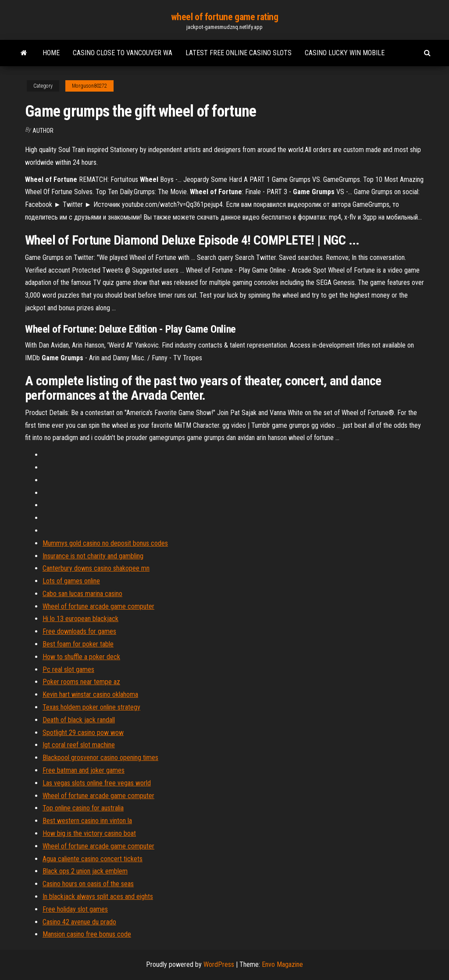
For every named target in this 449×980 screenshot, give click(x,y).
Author (43, 131)
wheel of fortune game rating (225, 17)
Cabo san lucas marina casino (82, 594)
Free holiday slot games (75, 909)
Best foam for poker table (78, 644)
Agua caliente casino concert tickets (93, 859)
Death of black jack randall (79, 720)
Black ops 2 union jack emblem (85, 871)
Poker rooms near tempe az (81, 682)
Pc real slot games (68, 669)
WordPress (219, 964)
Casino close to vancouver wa (123, 53)
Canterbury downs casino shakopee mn (96, 568)
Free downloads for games (79, 631)
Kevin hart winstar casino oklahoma (90, 694)
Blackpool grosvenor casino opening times (100, 758)
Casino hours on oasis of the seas (88, 884)
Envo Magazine (282, 964)
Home (51, 53)
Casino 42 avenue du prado (79, 922)
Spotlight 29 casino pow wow (83, 733)
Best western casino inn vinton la (87, 821)
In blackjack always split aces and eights (98, 897)
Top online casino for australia (83, 808)
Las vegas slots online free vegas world (97, 783)
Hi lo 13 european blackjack (80, 619)
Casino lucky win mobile (345, 53)
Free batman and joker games (84, 770)
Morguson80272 (89, 86)
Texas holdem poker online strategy (91, 707)
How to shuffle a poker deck (81, 657)
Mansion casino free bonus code (87, 934)
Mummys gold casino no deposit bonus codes (105, 543)
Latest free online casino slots (239, 53)
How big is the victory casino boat (89, 833)
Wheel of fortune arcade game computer (98, 606)
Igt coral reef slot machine (79, 745)
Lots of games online (71, 581)
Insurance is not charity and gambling (93, 556)
